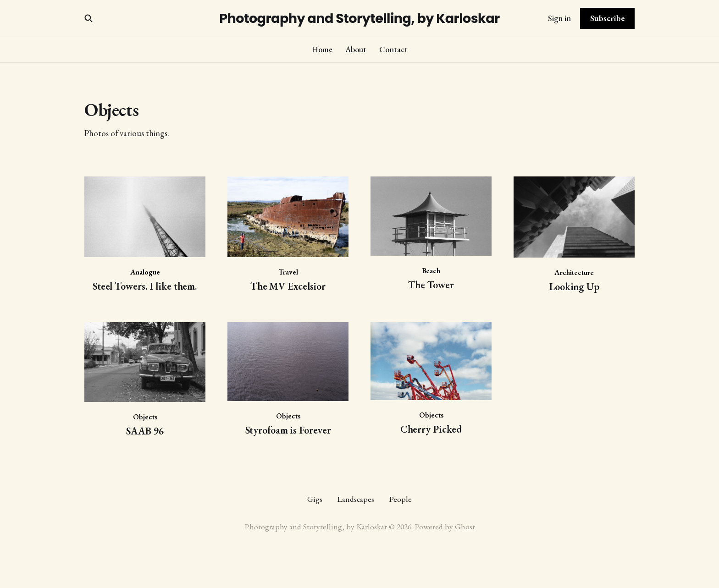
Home (322, 49)
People (400, 499)
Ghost (465, 526)
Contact (393, 49)
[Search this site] (88, 18)
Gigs (315, 499)
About (356, 49)
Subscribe (608, 18)
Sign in (559, 18)
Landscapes (356, 499)
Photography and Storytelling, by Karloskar (359, 19)
